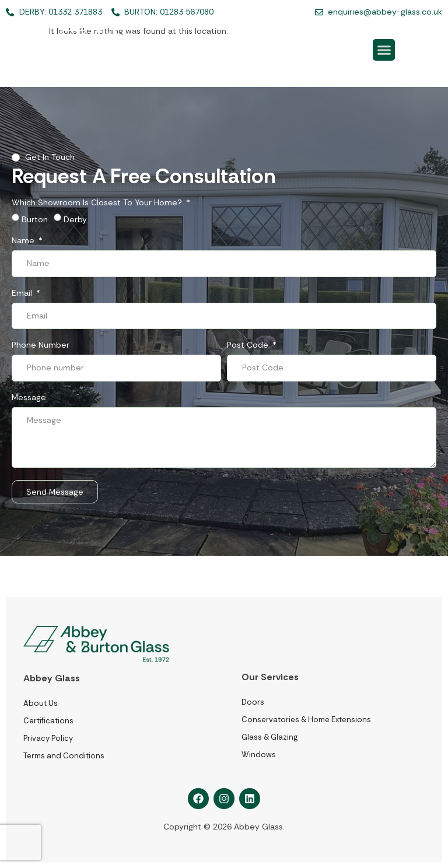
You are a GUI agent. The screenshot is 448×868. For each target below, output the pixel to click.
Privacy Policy (48, 738)
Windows (259, 755)
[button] (384, 50)
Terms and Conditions (64, 756)
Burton (35, 219)
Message (29, 398)
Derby (75, 219)
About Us (41, 703)
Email (23, 293)
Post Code (249, 345)
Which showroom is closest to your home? (98, 203)
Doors (253, 702)
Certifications (48, 721)
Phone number (41, 345)
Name (24, 241)
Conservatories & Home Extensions (306, 720)
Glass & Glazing (269, 737)
